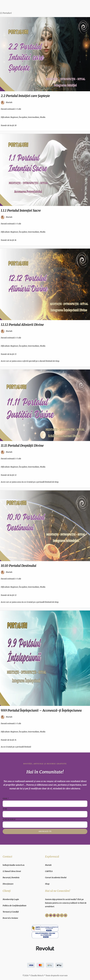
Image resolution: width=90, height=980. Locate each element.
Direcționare (8, 884)
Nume (5, 809)
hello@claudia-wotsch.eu (14, 865)
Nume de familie (9, 819)
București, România (11, 877)
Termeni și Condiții (11, 912)
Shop (47, 884)
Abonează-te (45, 831)
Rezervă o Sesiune (10, 918)
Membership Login (11, 899)
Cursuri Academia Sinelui (56, 877)
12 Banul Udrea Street (12, 871)
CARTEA (49, 871)
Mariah (48, 865)
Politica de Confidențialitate (15, 906)
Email (6, 798)
